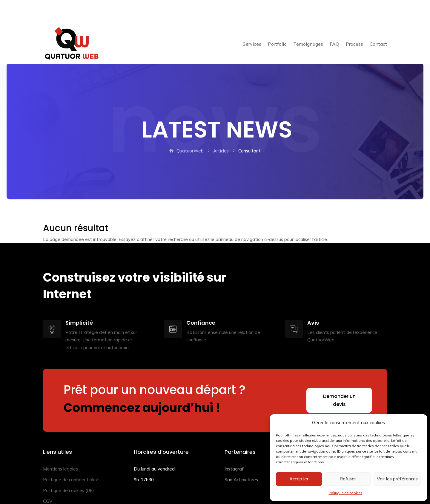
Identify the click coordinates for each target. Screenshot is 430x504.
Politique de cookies (346, 493)
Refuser (348, 479)
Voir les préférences (397, 479)
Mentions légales (60, 448)
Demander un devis (339, 379)
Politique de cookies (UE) (69, 469)
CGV (48, 480)
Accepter (299, 479)
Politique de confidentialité (71, 459)
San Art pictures (241, 459)
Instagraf (234, 448)
